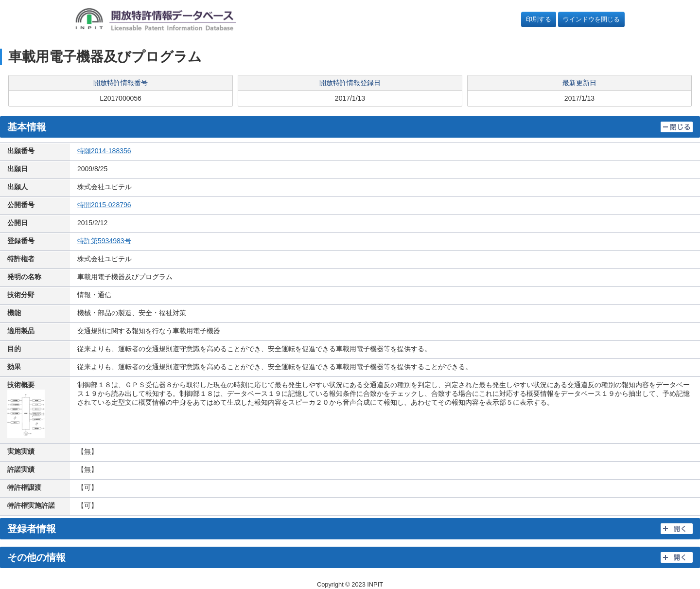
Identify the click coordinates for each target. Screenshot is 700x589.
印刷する (539, 19)
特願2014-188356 (104, 151)
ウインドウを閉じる (591, 19)
